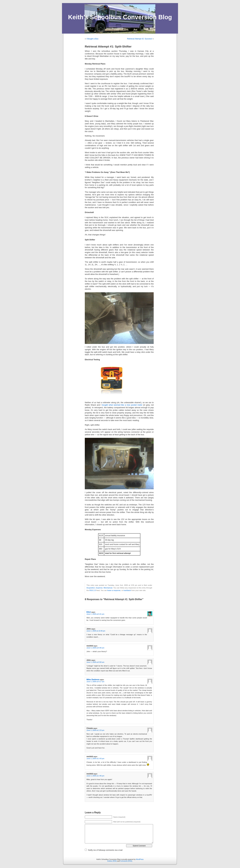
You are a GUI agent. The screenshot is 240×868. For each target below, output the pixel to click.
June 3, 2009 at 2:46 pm (95, 776)
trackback (127, 590)
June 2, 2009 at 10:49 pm (96, 631)
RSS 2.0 (93, 590)
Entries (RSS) (112, 861)
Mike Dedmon (93, 679)
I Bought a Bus (92, 39)
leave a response (114, 590)
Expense (99, 588)
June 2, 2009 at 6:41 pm (95, 614)
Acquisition (91, 588)
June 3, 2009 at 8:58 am (95, 662)
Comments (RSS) (126, 861)
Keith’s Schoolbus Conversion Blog (120, 17)
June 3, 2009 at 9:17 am (95, 682)
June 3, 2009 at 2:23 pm (95, 730)
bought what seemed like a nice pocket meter (122, 405)
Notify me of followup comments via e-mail (105, 850)
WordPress (140, 859)
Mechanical (108, 588)
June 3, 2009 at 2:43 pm (95, 759)
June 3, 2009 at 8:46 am (95, 648)
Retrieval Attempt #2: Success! (140, 39)
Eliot (89, 612)
